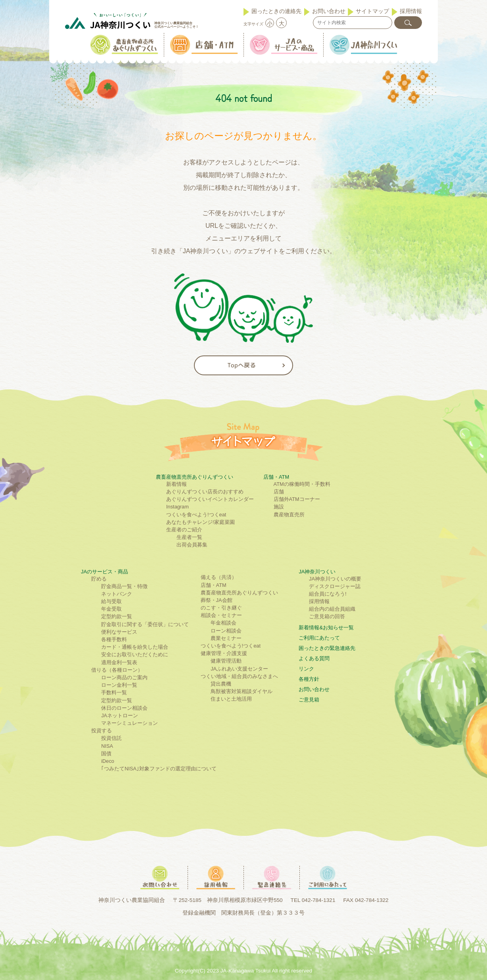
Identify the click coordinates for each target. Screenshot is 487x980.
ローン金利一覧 (119, 685)
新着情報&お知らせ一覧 (326, 628)
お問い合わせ (329, 11)
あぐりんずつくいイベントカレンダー (210, 499)
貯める (99, 579)
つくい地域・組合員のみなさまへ (239, 676)
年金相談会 (223, 623)
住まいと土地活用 (231, 699)
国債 (106, 754)
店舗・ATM (276, 477)
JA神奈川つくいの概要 (335, 579)
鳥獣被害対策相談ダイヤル (242, 691)
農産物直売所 (289, 515)
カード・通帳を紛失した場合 (135, 647)
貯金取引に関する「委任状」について (145, 624)
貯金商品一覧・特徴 (124, 586)
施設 (279, 507)
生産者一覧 (189, 537)
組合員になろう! (328, 594)
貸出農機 (221, 684)
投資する (102, 731)
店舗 (279, 492)
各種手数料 (114, 639)
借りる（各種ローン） (117, 670)
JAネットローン (120, 715)
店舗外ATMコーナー (297, 499)
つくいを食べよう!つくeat (196, 515)
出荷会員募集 (192, 545)
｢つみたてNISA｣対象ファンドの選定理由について (159, 769)
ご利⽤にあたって (319, 638)
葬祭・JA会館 (217, 600)
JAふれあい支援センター (239, 669)
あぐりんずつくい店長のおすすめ (205, 492)
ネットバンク (117, 594)
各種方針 (309, 679)
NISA (107, 746)
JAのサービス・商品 (104, 572)
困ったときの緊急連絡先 (327, 648)
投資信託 (111, 738)
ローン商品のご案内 (124, 677)
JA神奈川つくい (317, 572)
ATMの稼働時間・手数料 (302, 484)
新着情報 (176, 484)
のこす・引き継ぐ (221, 608)
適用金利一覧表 (119, 662)
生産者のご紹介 (184, 530)
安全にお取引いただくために (135, 654)
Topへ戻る (242, 365)
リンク (306, 669)
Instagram (177, 507)
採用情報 (411, 11)
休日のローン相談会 (124, 708)
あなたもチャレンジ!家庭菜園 (200, 522)
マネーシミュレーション (129, 723)
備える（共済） (219, 577)
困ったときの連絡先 (276, 11)
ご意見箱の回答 (327, 616)
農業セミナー (226, 638)
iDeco (108, 761)
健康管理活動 (226, 661)
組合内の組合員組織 (332, 609)
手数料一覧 (114, 692)
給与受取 (111, 601)
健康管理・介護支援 (224, 653)
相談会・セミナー (221, 615)
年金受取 (111, 609)
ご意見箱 (309, 700)
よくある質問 (314, 658)
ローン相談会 (226, 631)
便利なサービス (119, 632)
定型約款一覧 (117, 616)
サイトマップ (372, 11)
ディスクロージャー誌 (335, 586)
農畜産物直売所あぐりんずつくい (195, 477)
